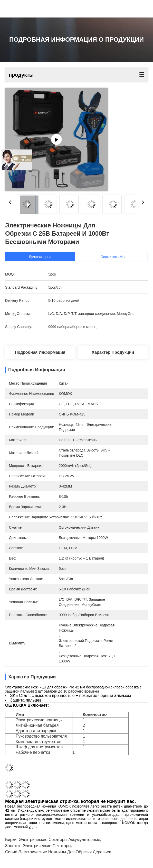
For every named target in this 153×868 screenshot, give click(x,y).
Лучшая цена (40, 257)
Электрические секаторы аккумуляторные (59, 840)
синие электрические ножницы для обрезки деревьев (58, 852)
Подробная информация (40, 352)
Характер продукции (113, 352)
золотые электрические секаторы (38, 846)
